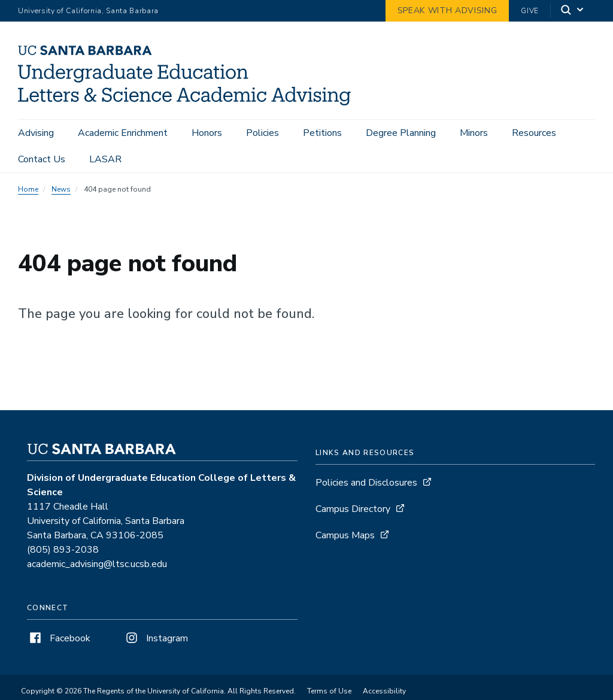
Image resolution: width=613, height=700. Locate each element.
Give (530, 11)
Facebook (59, 638)
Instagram (156, 638)
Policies (263, 133)
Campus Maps (345, 535)
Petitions (322, 133)
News (61, 189)
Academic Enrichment (123, 133)
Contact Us (42, 159)
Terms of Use (329, 691)
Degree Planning (401, 133)
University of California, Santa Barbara (88, 11)
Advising (36, 133)
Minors (474, 133)
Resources (534, 133)
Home (28, 189)
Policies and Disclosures (366, 483)
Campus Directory (353, 509)
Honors (207, 133)
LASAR (105, 159)
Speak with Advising (447, 10)
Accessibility (384, 691)
